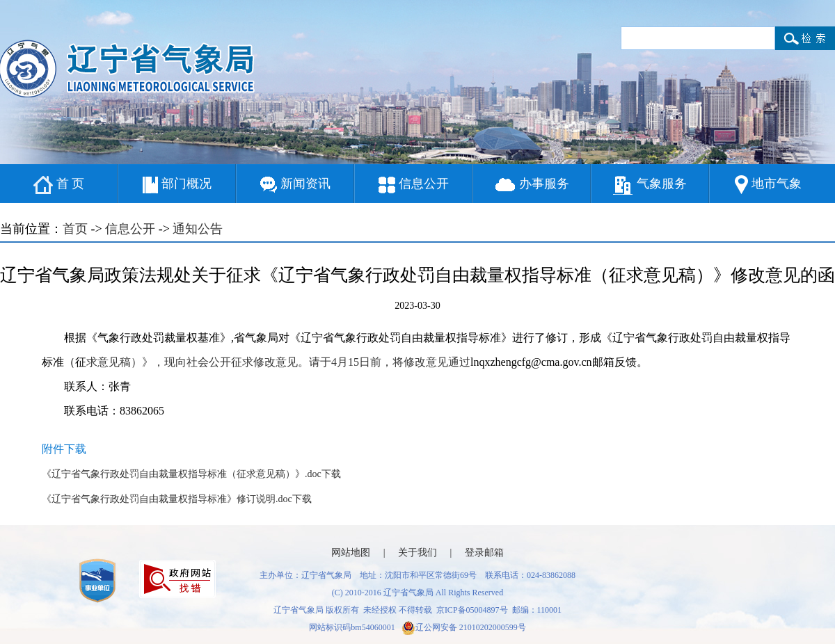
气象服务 (650, 185)
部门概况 (177, 185)
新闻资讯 (295, 185)
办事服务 (532, 184)
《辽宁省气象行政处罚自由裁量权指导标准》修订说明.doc (167, 499)
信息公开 (414, 185)
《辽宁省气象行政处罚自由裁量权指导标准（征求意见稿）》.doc (182, 474)
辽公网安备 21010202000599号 (464, 628)
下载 (331, 474)
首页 (75, 229)
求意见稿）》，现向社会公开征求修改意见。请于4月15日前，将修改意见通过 (278, 362)
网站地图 (351, 553)
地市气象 (768, 185)
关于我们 (417, 553)
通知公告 (198, 229)
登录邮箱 (484, 553)
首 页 (59, 185)
